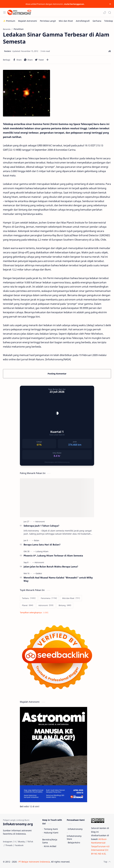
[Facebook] (19, 845)
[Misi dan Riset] (66, 21)
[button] (104, 12)
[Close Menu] (110, 4)
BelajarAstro (74, 843)
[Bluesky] (22, 842)
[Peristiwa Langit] (48, 21)
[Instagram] (8, 842)
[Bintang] (65, 605)
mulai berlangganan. (74, 4)
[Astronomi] (40, 522)
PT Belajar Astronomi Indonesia (34, 862)
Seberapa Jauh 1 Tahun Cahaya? (41, 526)
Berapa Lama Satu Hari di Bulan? (42, 545)
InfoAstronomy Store (74, 837)
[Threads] (9, 845)
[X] (15, 842)
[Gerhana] (97, 21)
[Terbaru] (29, 598)
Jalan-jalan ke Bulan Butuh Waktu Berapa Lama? (51, 567)
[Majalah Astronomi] (28, 21)
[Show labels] (35, 613)
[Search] (110, 12)
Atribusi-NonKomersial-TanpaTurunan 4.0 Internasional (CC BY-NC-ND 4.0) (100, 846)
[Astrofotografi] (83, 21)
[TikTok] (30, 842)
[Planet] (28, 605)
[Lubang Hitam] (42, 551)
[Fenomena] (49, 598)
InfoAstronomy (75, 829)
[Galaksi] (39, 573)
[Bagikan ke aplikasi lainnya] (47, 60)
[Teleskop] (109, 21)
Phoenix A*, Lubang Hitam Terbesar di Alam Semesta (53, 556)
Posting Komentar (57, 374)
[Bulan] (37, 540)
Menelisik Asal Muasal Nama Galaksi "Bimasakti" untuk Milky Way (58, 579)
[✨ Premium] (9, 21)
